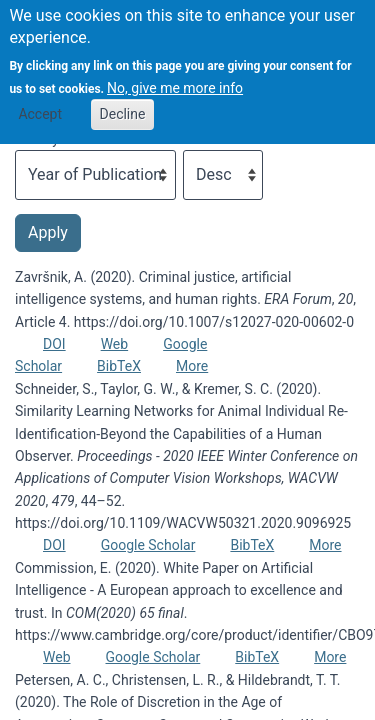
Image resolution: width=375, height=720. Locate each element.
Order (200, 139)
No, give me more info (175, 75)
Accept (40, 101)
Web (115, 344)
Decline (123, 101)
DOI (54, 344)
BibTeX (119, 366)
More (192, 366)
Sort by (37, 139)
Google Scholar (148, 545)
